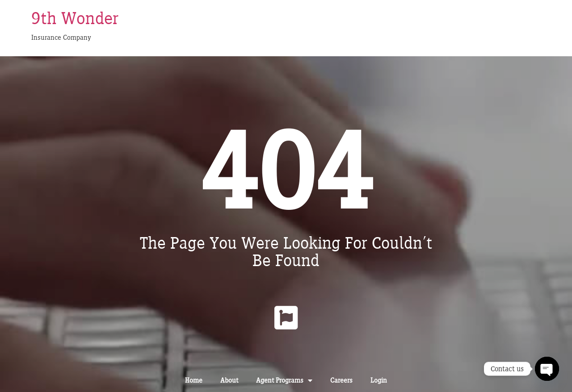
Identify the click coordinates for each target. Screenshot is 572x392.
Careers (341, 380)
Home (194, 380)
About (229, 380)
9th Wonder (75, 18)
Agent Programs (284, 380)
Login (379, 380)
